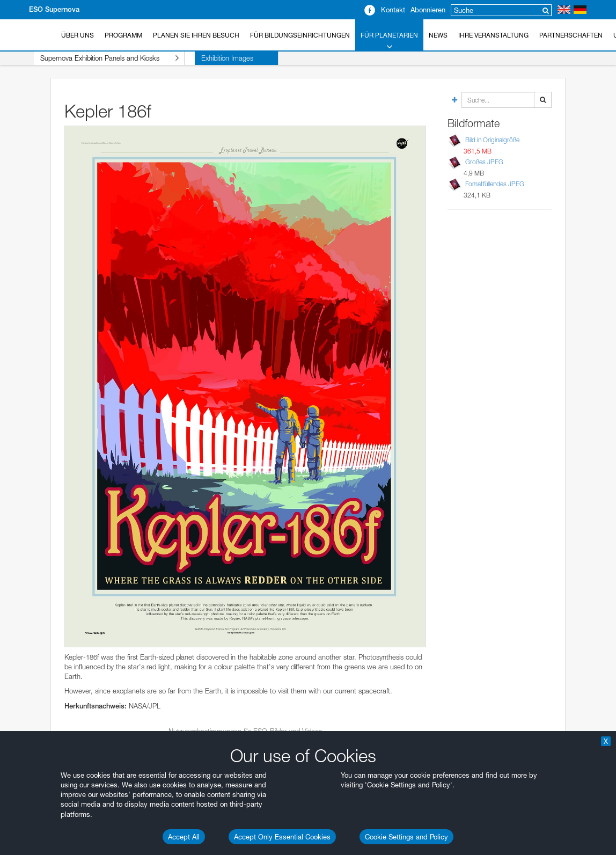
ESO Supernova (54, 9)
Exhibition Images (207, 58)
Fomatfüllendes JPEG (495, 184)
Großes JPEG (484, 162)
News (438, 35)
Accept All (184, 837)
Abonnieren (428, 10)
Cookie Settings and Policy (406, 837)
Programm (123, 35)
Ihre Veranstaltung (493, 35)
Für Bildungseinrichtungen (300, 35)
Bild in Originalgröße (492, 140)
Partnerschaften (571, 35)
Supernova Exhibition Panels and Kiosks (99, 58)
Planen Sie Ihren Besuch (196, 35)
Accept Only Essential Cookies (282, 837)
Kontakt (393, 10)
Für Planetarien (389, 41)
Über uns (78, 35)
